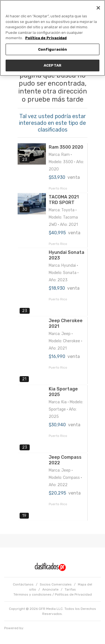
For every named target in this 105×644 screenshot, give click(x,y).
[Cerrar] (98, 8)
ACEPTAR (53, 65)
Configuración (53, 49)
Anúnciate (50, 589)
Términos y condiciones (32, 594)
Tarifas (70, 589)
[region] (53, 38)
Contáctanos (23, 584)
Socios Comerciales (56, 584)
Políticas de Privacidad (73, 594)
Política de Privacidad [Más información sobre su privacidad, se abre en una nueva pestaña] (46, 38)
